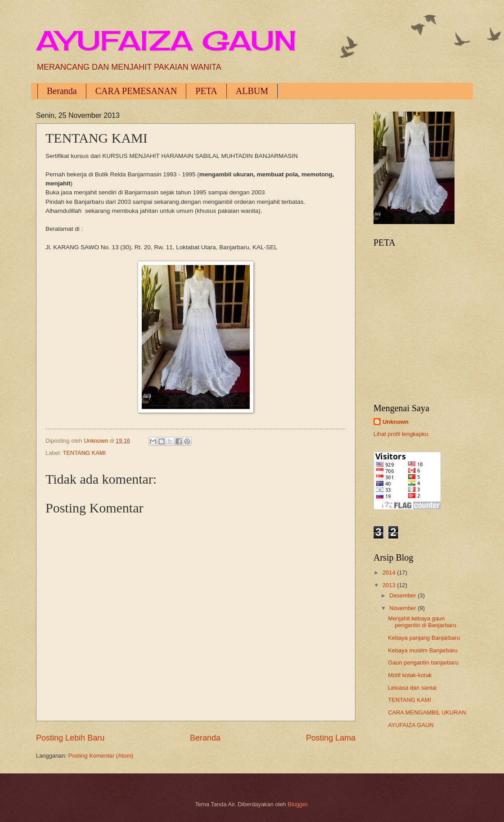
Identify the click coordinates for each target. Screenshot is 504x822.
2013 (390, 585)
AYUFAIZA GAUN (166, 40)
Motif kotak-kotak (410, 675)
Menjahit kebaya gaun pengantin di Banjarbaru (422, 622)
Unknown (396, 422)
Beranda (62, 91)
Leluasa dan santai (412, 688)
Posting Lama (331, 738)
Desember (403, 595)
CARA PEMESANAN (136, 91)
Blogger (297, 804)
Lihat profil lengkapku (401, 434)
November (403, 608)
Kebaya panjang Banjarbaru (424, 638)
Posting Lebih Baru (70, 738)
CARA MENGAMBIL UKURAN (427, 712)
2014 (390, 573)
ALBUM (252, 91)
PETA (206, 91)
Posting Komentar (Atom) (101, 756)
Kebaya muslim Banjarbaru (423, 650)
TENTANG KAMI (84, 453)
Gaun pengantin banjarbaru (423, 663)
